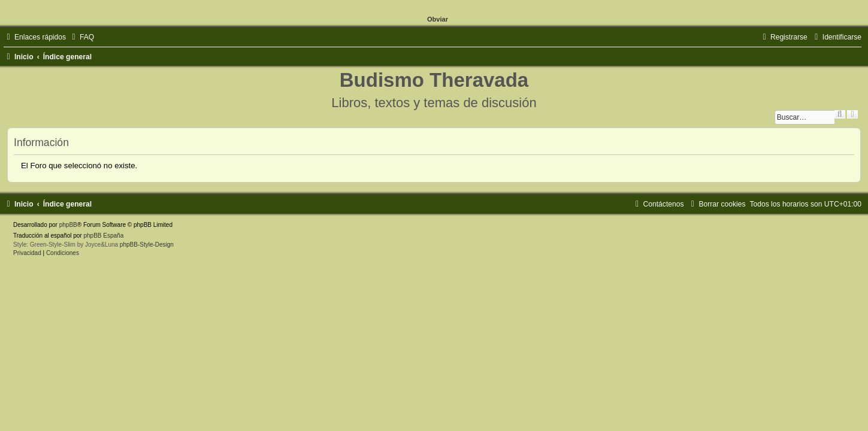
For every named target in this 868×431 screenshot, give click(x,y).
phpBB (68, 225)
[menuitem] (81, 37)
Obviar (438, 19)
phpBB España (103, 236)
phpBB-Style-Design (147, 245)
